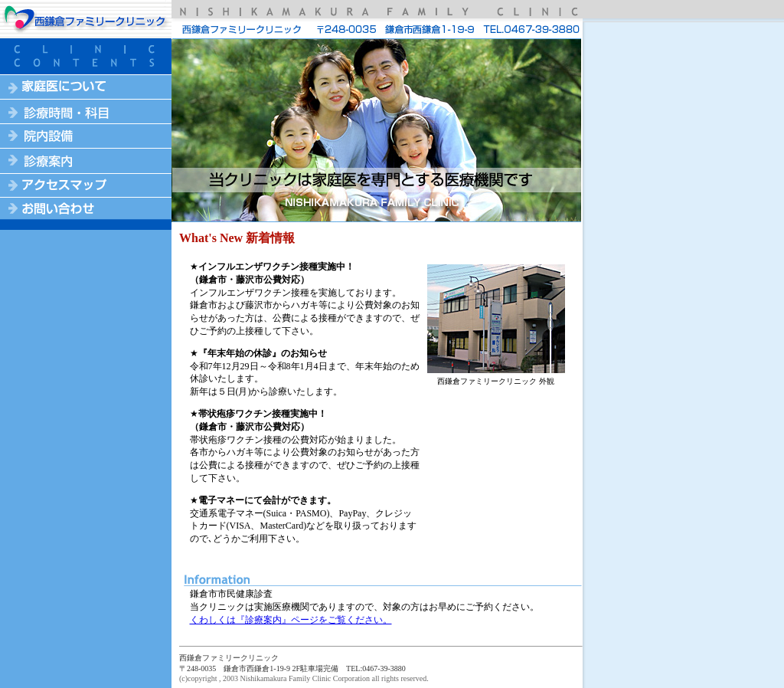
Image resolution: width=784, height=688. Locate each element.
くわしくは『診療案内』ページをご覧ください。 (291, 620)
